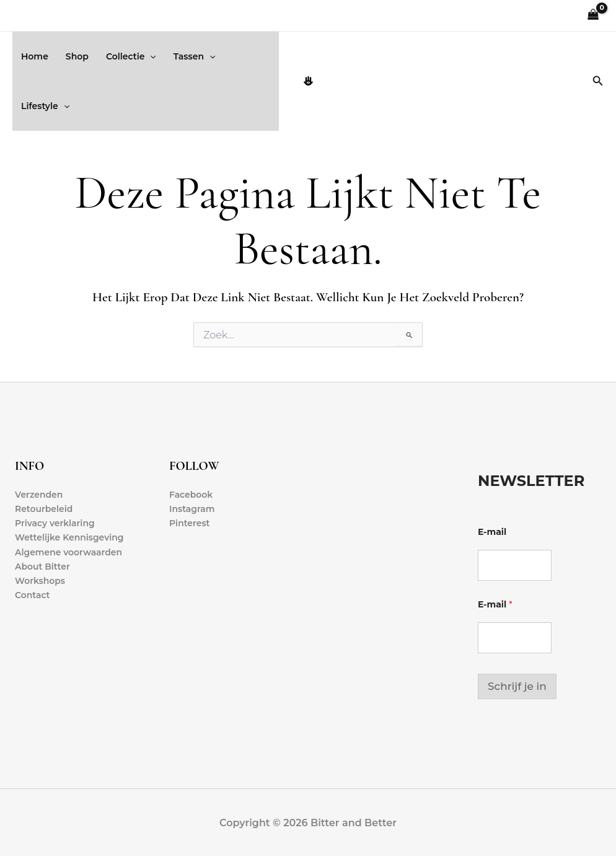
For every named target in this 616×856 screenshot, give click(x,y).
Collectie (131, 56)
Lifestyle (45, 106)
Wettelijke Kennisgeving (69, 537)
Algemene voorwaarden (69, 552)
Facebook (191, 495)
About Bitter (42, 567)
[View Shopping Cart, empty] (593, 16)
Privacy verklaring (55, 523)
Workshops (40, 581)
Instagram (192, 509)
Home (35, 56)
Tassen (195, 56)
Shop (77, 56)
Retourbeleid (44, 509)
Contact (33, 595)
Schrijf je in (517, 686)
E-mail (492, 532)
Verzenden (39, 495)
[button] (150, 56)
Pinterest (190, 523)
